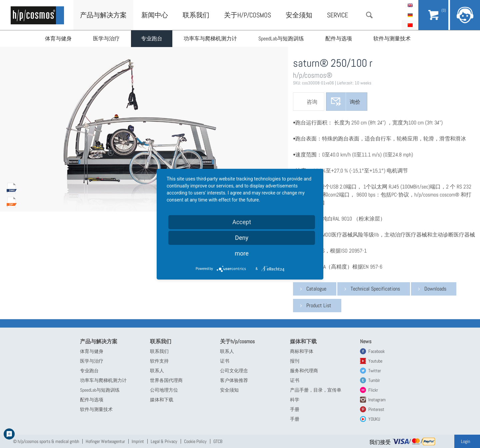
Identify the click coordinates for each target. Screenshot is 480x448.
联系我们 (196, 15)
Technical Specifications (375, 289)
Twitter (375, 371)
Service (337, 15)
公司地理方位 (164, 390)
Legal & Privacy (164, 441)
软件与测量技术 (392, 39)
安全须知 (299, 15)
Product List (319, 305)
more (242, 253)
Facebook (376, 351)
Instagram (377, 400)
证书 (225, 361)
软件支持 (159, 361)
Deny (242, 238)
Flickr (373, 390)
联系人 (157, 371)
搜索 (369, 15)
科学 (295, 400)
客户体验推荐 (234, 380)
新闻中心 (155, 15)
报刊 (295, 361)
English (410, 5)
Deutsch (410, 15)
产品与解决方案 (103, 15)
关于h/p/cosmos (247, 15)
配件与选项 (339, 39)
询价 (355, 102)
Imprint (138, 441)
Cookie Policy (195, 441)
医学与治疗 (106, 39)
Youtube (375, 361)
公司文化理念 (234, 371)
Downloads (435, 289)
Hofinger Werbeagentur (105, 441)
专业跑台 (152, 39)
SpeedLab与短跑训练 (281, 39)
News (366, 341)
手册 (295, 409)
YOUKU (374, 419)
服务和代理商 (304, 371)
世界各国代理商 (166, 380)
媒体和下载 (162, 400)
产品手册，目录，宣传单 (316, 390)
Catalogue (316, 289)
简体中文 (410, 25)
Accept (242, 222)
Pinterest (376, 409)
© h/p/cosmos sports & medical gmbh (46, 441)
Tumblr (374, 380)
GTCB (218, 441)
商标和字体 (302, 351)
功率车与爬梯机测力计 (210, 39)
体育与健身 (58, 39)
